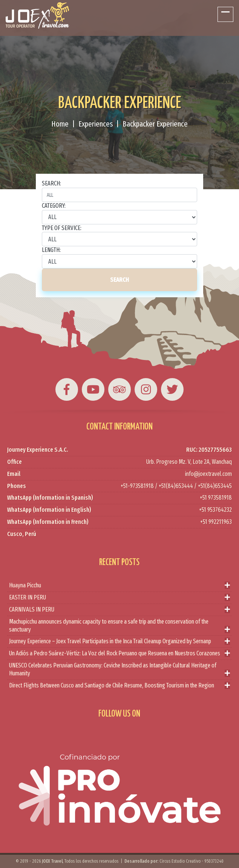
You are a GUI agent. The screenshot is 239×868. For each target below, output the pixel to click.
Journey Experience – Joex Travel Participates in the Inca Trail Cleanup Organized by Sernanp (119, 642)
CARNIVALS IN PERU (119, 610)
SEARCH (119, 280)
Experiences (96, 124)
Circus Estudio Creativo (180, 861)
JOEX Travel (52, 861)
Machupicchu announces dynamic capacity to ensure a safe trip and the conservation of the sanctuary (119, 626)
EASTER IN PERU (119, 598)
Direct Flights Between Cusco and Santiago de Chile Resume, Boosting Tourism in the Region (119, 686)
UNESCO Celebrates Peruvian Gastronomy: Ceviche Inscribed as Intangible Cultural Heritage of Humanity (119, 670)
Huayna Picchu (119, 586)
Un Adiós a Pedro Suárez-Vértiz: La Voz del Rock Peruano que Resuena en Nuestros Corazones (119, 654)
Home (60, 124)
